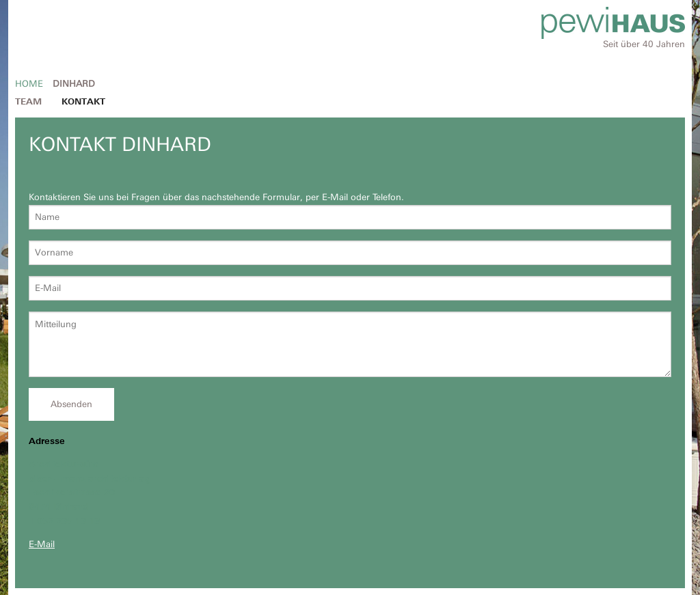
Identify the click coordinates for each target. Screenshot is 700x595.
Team (28, 101)
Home (29, 84)
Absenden (71, 404)
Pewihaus (613, 23)
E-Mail (42, 544)
